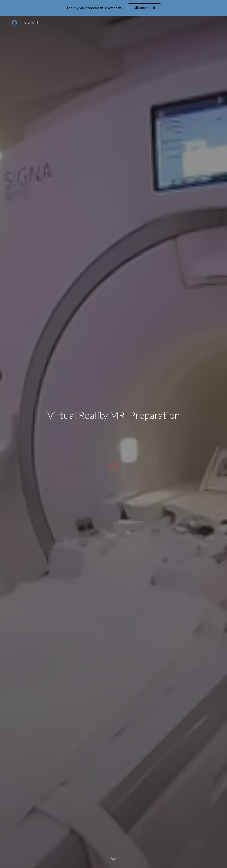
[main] (113, 431)
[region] (113, 8)
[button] (114, 859)
